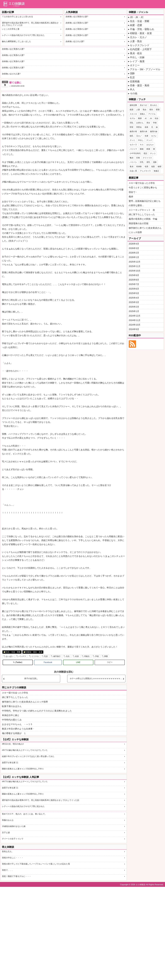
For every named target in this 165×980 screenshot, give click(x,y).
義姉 (131, 197)
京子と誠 (6, 833)
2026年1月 (134, 257)
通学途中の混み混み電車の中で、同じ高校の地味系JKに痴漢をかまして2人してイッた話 (30, 24)
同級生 (87, 656)
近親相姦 (135, 81)
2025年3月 (134, 302)
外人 (132, 89)
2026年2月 (134, 253)
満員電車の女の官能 (139, 223)
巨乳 (142, 162)
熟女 (145, 110)
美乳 (148, 162)
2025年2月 (134, 307)
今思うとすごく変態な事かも (143, 188)
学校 (97, 656)
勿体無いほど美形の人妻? (77, 17)
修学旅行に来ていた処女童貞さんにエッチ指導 (25, 702)
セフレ (154, 136)
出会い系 (133, 171)
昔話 (145, 153)
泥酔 (132, 73)
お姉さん (140, 123)
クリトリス (147, 158)
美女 (148, 123)
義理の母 (133, 131)
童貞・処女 (136, 53)
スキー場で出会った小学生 (15, 693)
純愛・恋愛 (136, 25)
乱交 (132, 77)
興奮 (106, 656)
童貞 (132, 166)
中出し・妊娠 (137, 57)
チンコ (153, 153)
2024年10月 (135, 325)
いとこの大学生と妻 (11, 29)
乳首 (46, 656)
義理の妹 (154, 131)
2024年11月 (135, 320)
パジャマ (133, 149)
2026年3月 (134, 248)
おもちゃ (150, 145)
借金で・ (133, 192)
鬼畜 (153, 166)
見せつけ (144, 105)
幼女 (157, 118)
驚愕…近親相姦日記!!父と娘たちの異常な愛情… (145, 203)
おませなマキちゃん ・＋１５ (17, 724)
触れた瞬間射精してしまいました (16, 41)
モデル (132, 118)
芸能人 (143, 114)
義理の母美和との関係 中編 (143, 219)
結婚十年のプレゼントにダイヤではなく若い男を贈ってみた (28, 756)
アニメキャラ (145, 171)
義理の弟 (144, 131)
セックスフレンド (140, 45)
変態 (158, 110)
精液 (148, 149)
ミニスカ (35, 656)
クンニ (132, 140)
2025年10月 (135, 271)
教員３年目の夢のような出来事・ (18, 729)
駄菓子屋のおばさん (12, 706)
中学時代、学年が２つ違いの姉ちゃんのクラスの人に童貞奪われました (37, 711)
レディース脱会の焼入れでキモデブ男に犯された (23, 35)
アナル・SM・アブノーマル (145, 69)
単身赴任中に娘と (11, 715)
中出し (141, 140)
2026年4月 (134, 244)
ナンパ (149, 140)
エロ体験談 (141, 885)
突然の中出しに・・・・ (13, 858)
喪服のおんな (8, 820)
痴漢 (132, 110)
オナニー (135, 65)
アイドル (152, 114)
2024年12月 (135, 316)
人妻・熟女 (136, 41)
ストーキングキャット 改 (142, 210)
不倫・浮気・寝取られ (142, 29)
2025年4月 (134, 298)
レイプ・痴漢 (137, 61)
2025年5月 (134, 293)
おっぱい (10, 656)
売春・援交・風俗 (140, 85)
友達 (77, 656)
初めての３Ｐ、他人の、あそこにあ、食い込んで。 (24, 814)
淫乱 (132, 123)
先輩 (146, 136)
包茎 (146, 166)
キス (142, 145)
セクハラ (133, 145)
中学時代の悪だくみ (12, 720)
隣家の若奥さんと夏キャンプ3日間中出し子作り (23, 769)
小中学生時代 (135, 153)
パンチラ (22, 656)
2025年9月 (134, 275)
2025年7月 (134, 284)
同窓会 (139, 127)
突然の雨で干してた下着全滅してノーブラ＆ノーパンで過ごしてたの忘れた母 (36, 864)
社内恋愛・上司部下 (141, 49)
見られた (154, 105)
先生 (68, 656)
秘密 (160, 166)
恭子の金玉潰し (31, 678)
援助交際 (133, 105)
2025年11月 (135, 266)
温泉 (146, 127)
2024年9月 (134, 329)
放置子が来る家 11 (10, 763)
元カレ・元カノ (138, 37)
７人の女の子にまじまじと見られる (17, 17)
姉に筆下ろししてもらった (15, 697)
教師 (140, 118)
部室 (132, 127)
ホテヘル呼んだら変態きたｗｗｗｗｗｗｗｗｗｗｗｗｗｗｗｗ (97, 678)
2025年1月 (134, 311)
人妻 (138, 110)
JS (151, 118)
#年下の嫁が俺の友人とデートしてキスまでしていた (25, 750)
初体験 (139, 166)
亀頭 (132, 158)
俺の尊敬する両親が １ (14, 733)
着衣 (151, 110)
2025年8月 (134, 280)
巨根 (138, 158)
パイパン (133, 162)
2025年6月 (134, 289)
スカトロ (133, 114)
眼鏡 (142, 149)
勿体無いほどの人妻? (75, 41)
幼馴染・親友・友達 (34, 652)
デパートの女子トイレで (13, 839)
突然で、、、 (8, 870)
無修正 (156, 171)
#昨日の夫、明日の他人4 (13, 744)
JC (146, 118)
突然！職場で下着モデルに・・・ (16, 876)
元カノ (139, 136)
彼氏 (132, 136)
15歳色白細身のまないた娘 (14, 826)
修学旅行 (57, 656)
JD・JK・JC (137, 17)
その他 (134, 93)
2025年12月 (135, 262)
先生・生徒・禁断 (13, 652)
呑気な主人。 (8, 851)
